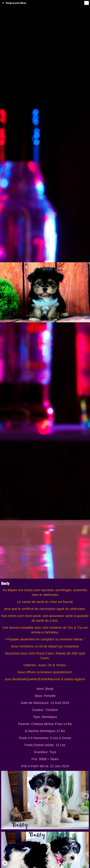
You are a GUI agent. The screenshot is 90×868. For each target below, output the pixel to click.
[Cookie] (5, 863)
